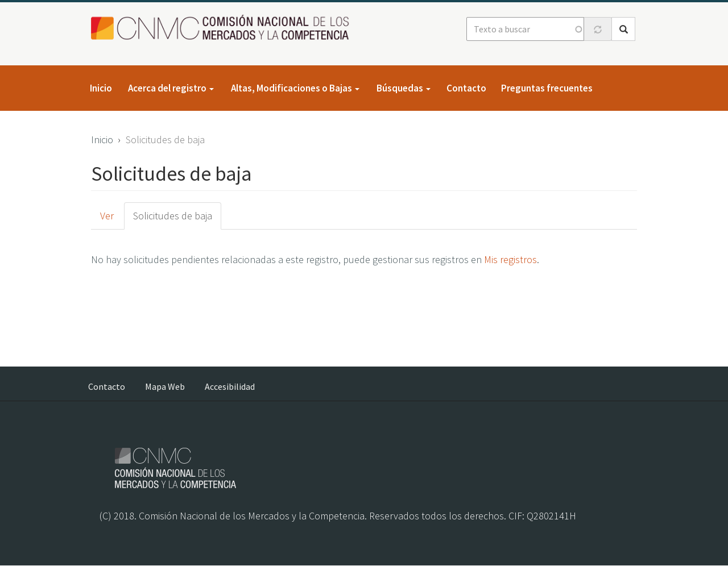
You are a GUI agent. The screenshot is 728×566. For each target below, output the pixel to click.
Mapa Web (165, 386)
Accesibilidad (230, 386)
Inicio (101, 88)
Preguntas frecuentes (547, 88)
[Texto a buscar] (525, 29)
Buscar (624, 30)
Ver (107, 216)
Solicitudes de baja (173, 216)
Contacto (466, 88)
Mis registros (510, 259)
